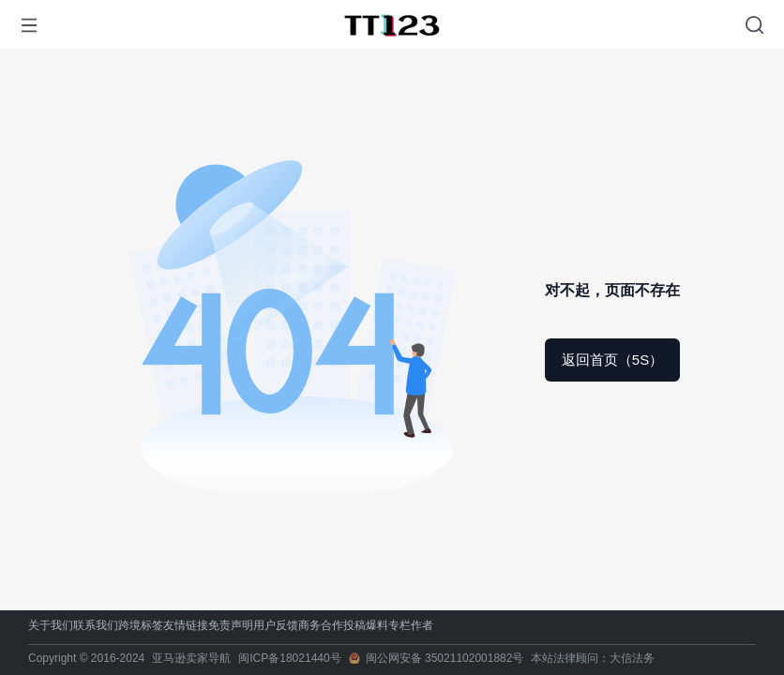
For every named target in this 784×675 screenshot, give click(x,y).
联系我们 (96, 626)
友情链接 (186, 626)
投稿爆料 (366, 626)
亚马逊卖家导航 (191, 658)
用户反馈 (276, 626)
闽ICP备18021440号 (289, 658)
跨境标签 (141, 626)
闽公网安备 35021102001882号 (445, 658)
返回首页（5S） (612, 360)
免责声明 (231, 626)
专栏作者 (411, 626)
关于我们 (51, 626)
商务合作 (321, 626)
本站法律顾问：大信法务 (593, 658)
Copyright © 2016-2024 (86, 658)
